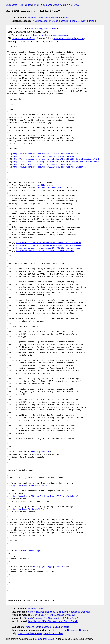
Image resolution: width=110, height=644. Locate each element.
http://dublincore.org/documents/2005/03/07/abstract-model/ (49, 246)
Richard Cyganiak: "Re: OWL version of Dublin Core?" (51, 618)
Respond (49, 18)
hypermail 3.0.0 (45, 639)
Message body (35, 18)
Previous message (59, 21)
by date (51, 630)
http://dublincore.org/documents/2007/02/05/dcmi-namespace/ (49, 248)
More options (62, 18)
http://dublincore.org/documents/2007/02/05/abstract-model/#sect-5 (49, 167)
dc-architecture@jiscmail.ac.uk (54, 188)
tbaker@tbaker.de (43, 185)
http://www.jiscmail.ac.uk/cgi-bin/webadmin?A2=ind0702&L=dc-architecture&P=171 (56, 159)
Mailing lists (26, 5)
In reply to (75, 21)
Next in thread (89, 21)
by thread (62, 630)
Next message (40, 21)
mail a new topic (61, 627)
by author (85, 630)
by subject (73, 630)
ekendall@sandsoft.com (44, 29)
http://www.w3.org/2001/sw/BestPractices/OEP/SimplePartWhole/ (44, 496)
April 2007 (74, 5)
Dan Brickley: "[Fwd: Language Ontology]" (54, 615)
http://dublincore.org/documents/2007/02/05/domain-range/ (44, 157)
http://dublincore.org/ (28, 551)
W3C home (11, 5)
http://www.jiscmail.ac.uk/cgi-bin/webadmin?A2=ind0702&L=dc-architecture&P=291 (56, 162)
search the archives (53, 633)
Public (37, 5)
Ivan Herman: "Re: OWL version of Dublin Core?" (53, 621)
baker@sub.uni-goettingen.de (68, 38)
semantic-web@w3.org (55, 5)
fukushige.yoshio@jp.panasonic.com (50, 35)
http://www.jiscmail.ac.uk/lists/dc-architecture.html (42, 164)
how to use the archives (30, 633)
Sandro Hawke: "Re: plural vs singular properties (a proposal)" (60, 612)
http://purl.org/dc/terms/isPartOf (29, 486)
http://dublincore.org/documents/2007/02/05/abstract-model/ (45, 154)
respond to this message (38, 627)
